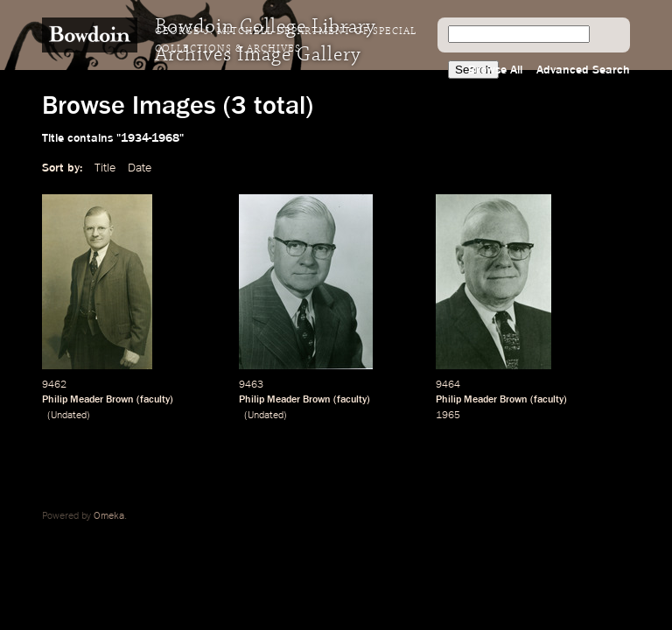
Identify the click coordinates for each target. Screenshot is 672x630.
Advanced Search (583, 70)
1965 (448, 416)
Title (105, 168)
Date (140, 168)
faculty (155, 400)
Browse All (495, 70)
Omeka (109, 516)
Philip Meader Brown (88, 400)
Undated (69, 416)
